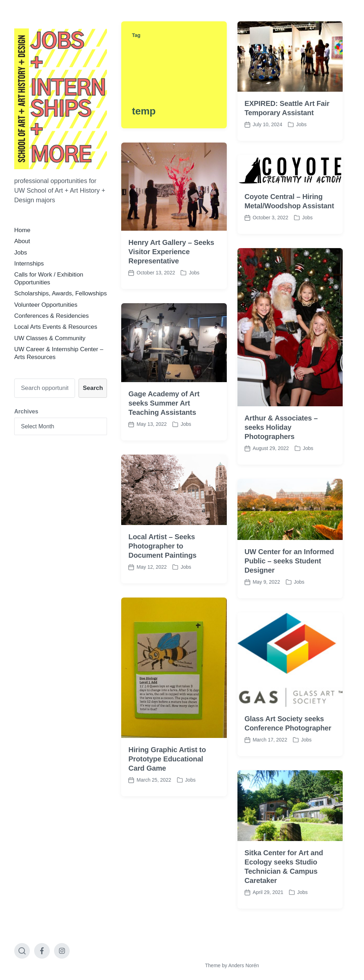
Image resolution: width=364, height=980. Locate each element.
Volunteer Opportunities (46, 305)
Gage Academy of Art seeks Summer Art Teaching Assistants (164, 445)
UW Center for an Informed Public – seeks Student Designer (289, 603)
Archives (26, 411)
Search (93, 388)
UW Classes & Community (50, 338)
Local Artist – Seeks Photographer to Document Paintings (162, 588)
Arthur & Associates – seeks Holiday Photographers (281, 469)
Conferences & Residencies (52, 316)
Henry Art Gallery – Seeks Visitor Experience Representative (171, 252)
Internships (29, 264)
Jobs (21, 253)
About (22, 241)
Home (22, 230)
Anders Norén (243, 965)
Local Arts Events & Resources (56, 327)
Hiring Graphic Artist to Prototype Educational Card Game (167, 801)
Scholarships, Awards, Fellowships (60, 293)
